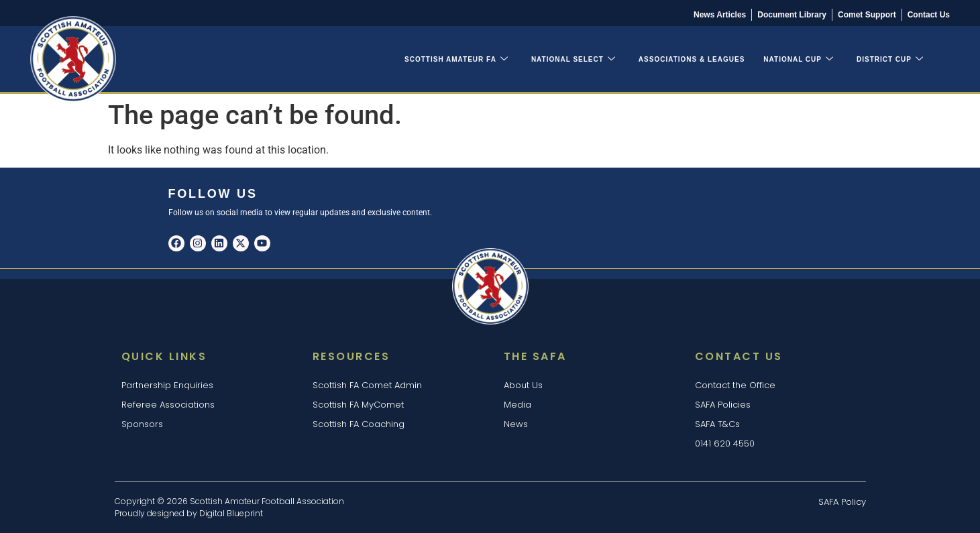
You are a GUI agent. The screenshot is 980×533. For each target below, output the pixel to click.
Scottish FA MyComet (358, 405)
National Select (574, 59)
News (516, 424)
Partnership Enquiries (167, 385)
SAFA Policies (723, 405)
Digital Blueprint (231, 513)
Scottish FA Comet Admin (367, 385)
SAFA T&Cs (717, 424)
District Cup (890, 59)
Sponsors (142, 424)
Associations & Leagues (692, 59)
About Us (523, 385)
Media (518, 405)
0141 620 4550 (725, 443)
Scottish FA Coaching (359, 424)
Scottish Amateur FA (456, 59)
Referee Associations (168, 405)
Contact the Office (735, 385)
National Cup (799, 59)
